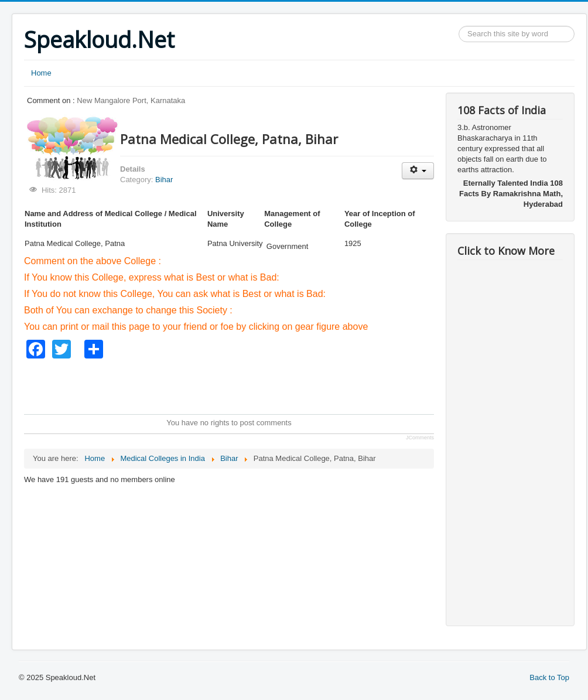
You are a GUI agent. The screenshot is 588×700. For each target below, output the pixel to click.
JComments (420, 438)
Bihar (164, 180)
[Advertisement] (237, 385)
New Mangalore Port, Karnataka (131, 100)
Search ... (459, 26)
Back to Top (549, 677)
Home (41, 73)
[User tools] (418, 171)
